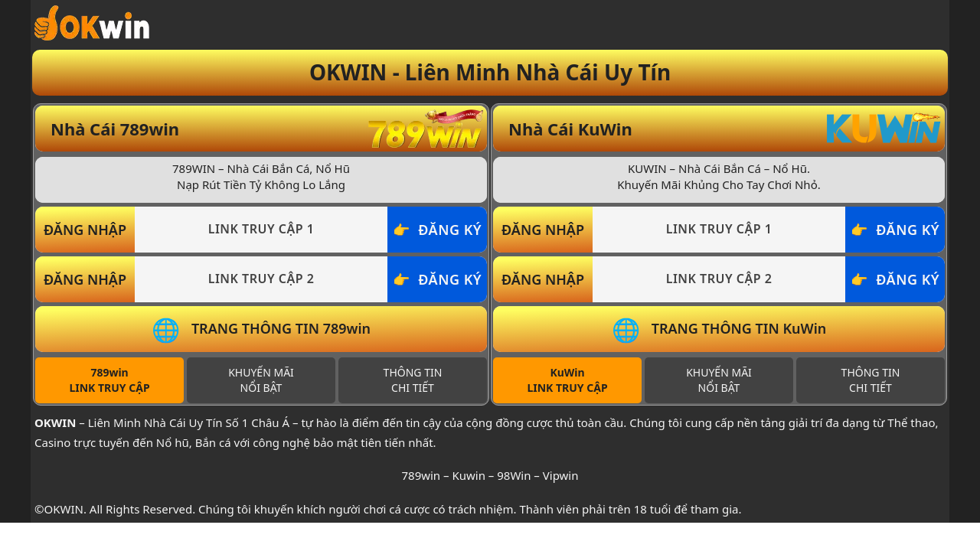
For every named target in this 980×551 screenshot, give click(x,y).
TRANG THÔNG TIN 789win (281, 328)
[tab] (109, 380)
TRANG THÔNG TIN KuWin (739, 328)
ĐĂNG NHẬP (85, 230)
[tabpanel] (261, 254)
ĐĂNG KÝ (450, 230)
